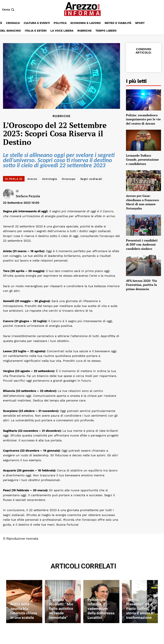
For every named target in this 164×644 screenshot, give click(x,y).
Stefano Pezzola (28, 196)
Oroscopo (69, 179)
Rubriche (62, 116)
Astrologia (50, 179)
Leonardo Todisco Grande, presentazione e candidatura (142, 160)
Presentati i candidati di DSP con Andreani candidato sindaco (142, 244)
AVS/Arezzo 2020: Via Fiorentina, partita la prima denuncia (141, 285)
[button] (9, 9)
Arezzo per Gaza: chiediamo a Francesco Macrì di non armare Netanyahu (142, 202)
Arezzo (32, 179)
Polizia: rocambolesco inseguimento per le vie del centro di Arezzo (143, 119)
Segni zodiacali (91, 179)
